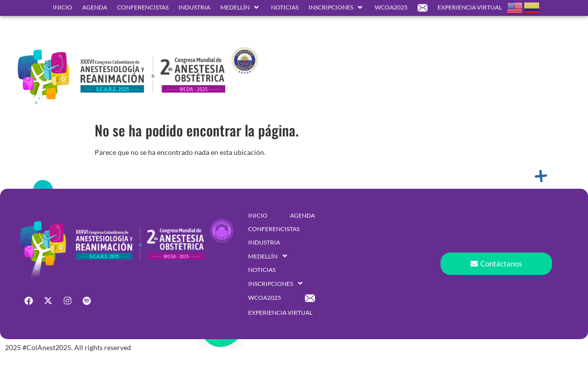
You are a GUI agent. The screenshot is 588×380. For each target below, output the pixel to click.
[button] (241, 7)
